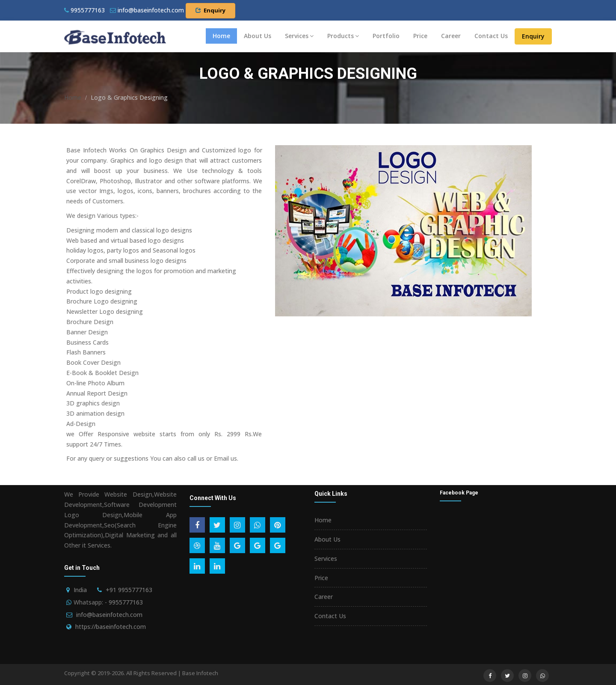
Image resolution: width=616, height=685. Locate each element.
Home (221, 36)
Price (420, 36)
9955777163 (84, 10)
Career (451, 36)
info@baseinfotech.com (109, 615)
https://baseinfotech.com (111, 627)
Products (343, 36)
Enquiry (210, 10)
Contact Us (491, 36)
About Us (258, 36)
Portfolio (386, 36)
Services (299, 36)
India (80, 590)
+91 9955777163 (129, 590)
